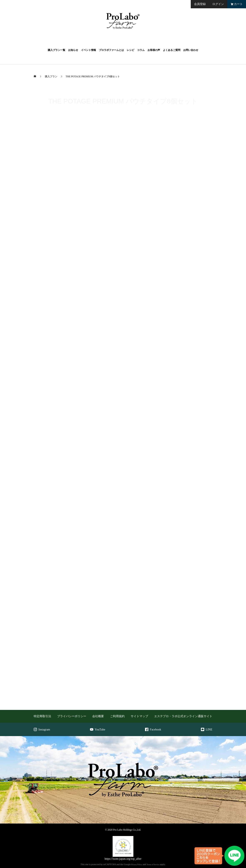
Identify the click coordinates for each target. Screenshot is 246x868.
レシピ (130, 50)
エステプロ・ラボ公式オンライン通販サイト (183, 716)
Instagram (42, 729)
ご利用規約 (117, 716)
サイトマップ (139, 716)
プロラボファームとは (111, 50)
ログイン (218, 4)
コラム (141, 50)
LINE (207, 729)
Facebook (153, 729)
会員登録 (200, 4)
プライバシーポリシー (72, 716)
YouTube (98, 729)
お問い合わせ (191, 50)
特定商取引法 (42, 716)
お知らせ (73, 50)
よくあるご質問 (172, 50)
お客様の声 (154, 50)
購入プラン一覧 (57, 50)
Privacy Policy (137, 864)
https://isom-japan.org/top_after (123, 859)
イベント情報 (89, 50)
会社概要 (98, 716)
